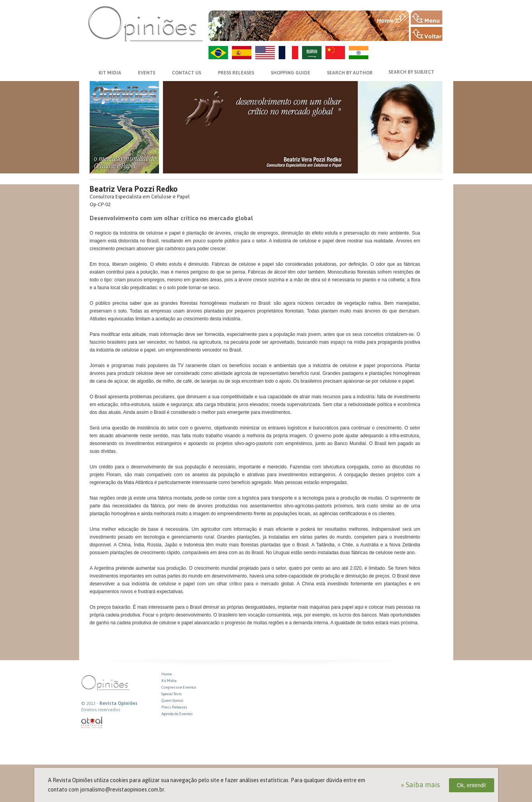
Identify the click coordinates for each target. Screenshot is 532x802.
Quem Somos (172, 700)
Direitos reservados (101, 710)
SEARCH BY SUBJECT (411, 72)
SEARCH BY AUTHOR (350, 73)
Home (167, 674)
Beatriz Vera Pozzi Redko (134, 189)
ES (242, 53)
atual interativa (92, 723)
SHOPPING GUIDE (291, 73)
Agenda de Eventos (177, 714)
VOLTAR (427, 34)
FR (288, 53)
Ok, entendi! (472, 785)
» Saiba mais (420, 785)
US (265, 53)
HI (359, 53)
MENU (427, 18)
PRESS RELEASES (236, 73)
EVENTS (147, 73)
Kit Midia (169, 681)
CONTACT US (186, 73)
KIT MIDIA (110, 73)
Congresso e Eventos (179, 687)
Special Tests (172, 694)
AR (312, 53)
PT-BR (218, 53)
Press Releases (174, 707)
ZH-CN (335, 53)
